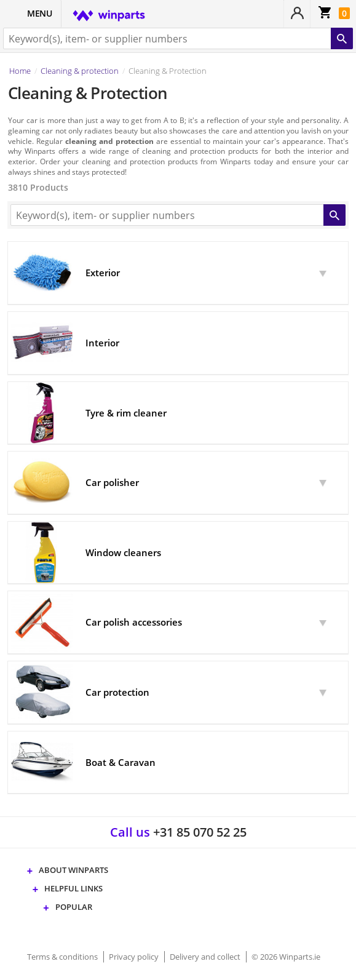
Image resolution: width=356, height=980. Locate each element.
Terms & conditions (63, 957)
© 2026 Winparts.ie (286, 957)
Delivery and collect (206, 957)
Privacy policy (135, 957)
